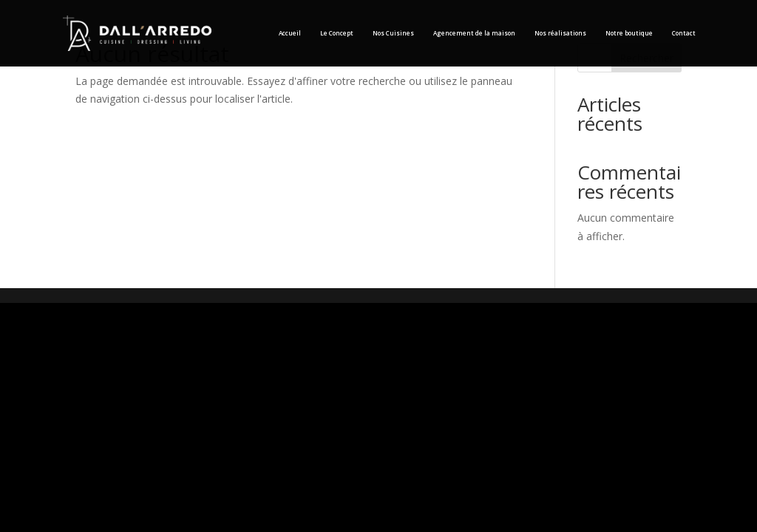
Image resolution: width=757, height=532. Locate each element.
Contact (684, 33)
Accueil (290, 33)
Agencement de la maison (474, 33)
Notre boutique (629, 33)
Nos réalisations (560, 33)
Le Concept (337, 33)
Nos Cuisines (393, 33)
